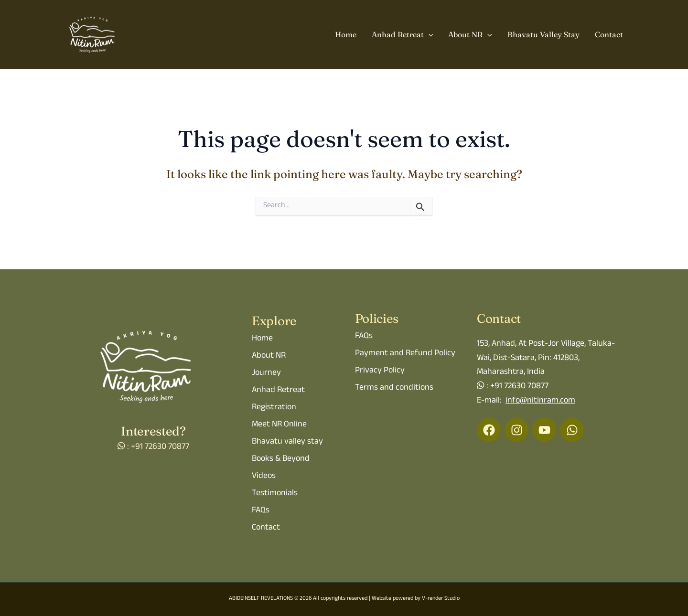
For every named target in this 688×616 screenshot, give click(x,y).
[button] (429, 35)
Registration (274, 408)
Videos (264, 477)
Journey (266, 373)
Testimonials (275, 494)
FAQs (261, 511)
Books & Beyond (281, 459)
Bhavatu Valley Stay (543, 34)
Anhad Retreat (403, 35)
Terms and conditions (394, 388)
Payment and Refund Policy (405, 354)
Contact (609, 34)
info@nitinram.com (540, 401)
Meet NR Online (279, 425)
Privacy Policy (380, 371)
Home (346, 34)
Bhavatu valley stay (287, 442)
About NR (470, 35)
